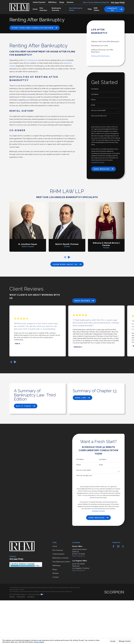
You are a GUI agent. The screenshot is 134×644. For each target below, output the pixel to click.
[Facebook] (114, 578)
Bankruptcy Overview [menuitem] (56, 9)
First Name (95, 89)
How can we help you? (99, 116)
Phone (93, 100)
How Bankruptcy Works (61, 593)
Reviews (70, 2)
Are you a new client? (98, 110)
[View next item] (15, 362)
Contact (56, 609)
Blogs (62, 2)
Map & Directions (79, 588)
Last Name (95, 94)
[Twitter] (123, 578)
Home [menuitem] (35, 9)
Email (93, 105)
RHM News (52, 2)
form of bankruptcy (31, 60)
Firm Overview (58, 582)
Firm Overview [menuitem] (43, 9)
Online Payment (39, 2)
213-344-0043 (118, 2)
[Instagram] (118, 578)
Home (55, 578)
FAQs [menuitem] (90, 9)
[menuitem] (106, 42)
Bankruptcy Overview (61, 590)
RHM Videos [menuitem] (97, 9)
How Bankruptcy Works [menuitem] (76, 9)
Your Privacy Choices (35, 626)
